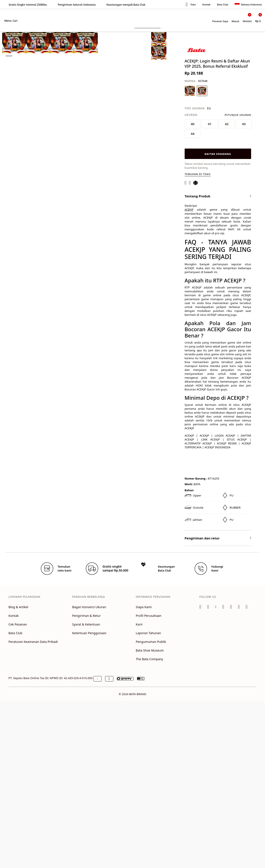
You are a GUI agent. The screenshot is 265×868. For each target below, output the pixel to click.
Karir (139, 624)
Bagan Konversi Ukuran (89, 607)
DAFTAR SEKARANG (218, 154)
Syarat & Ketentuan (86, 624)
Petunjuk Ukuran (238, 115)
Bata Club (223, 4)
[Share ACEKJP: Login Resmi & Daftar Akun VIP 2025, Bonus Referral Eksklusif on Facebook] (187, 183)
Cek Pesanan (18, 624)
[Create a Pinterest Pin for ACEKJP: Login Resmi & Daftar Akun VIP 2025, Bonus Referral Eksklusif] (191, 183)
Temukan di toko (198, 174)
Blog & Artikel (18, 607)
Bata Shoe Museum (150, 650)
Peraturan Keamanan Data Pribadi (33, 642)
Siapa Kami (144, 607)
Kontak (206, 4)
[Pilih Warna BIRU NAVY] (190, 91)
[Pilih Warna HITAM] (202, 91)
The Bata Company (149, 659)
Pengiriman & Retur (86, 616)
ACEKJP (189, 210)
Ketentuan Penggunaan (89, 633)
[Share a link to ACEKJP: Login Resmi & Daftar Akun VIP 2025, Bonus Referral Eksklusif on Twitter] (197, 183)
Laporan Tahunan (148, 633)
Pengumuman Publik (151, 642)
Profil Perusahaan (149, 616)
